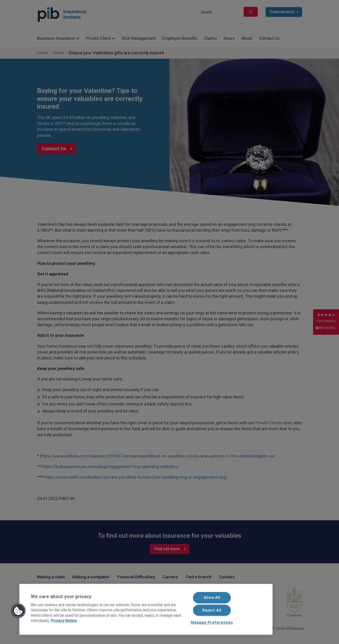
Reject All (212, 610)
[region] (146, 609)
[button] (18, 611)
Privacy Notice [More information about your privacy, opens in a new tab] (64, 621)
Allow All (212, 598)
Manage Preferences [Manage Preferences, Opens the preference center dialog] (212, 622)
